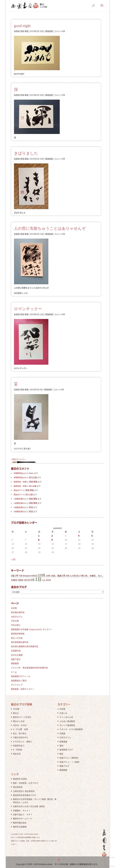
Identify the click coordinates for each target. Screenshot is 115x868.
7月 (21, 576)
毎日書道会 (18, 787)
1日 (38, 579)
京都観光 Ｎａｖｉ (22, 810)
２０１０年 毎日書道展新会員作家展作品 (29, 668)
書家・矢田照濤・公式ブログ (25, 783)
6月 (33, 580)
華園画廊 (49, 31)
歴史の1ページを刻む (22, 717)
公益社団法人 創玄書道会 (24, 791)
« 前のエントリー (18, 459)
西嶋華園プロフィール (21, 676)
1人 (44, 580)
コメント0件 (60, 31)
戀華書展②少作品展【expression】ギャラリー (32, 629)
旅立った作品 (17, 638)
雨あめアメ (18, 490)
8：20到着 (17, 750)
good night (22, 26)
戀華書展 (63, 742)
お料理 (14, 608)
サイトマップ (17, 685)
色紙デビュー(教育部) (69, 758)
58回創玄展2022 (20, 499)
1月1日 (27, 580)
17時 (81, 576)
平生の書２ (16, 625)
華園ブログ (64, 766)
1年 (17, 576)
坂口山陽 (33, 486)
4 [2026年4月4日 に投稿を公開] (79, 536)
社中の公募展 (17, 655)
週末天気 (17, 754)
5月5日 (34, 576)
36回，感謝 (56, 576)
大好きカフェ (17, 617)
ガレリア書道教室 (67, 725)
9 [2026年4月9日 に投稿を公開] (52, 540)
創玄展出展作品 (18, 612)
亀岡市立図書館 (20, 827)
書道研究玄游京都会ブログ (25, 795)
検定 (61, 754)
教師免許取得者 (18, 634)
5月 (64, 576)
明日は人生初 (19, 721)
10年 (48, 576)
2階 (13, 576)
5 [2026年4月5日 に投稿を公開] (92, 536)
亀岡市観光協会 (20, 823)
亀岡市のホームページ (23, 818)
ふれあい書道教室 (67, 721)
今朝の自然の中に (21, 737)
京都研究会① (19, 746)
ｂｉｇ (14, 672)
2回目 (20, 580)
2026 (48, 580)
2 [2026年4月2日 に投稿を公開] (52, 536)
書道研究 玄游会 (20, 779)
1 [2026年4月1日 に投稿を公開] (39, 536)
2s (71, 576)
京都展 (62, 733)
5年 (68, 576)
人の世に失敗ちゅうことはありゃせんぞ (50, 228)
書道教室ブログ (66, 750)
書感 (61, 746)
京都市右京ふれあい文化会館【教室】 (29, 806)
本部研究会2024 (20, 473)
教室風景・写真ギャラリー (23, 689)
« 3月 (13, 559)
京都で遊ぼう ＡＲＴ (23, 814)
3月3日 (75, 576)
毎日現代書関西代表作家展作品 (25, 646)
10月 (42, 575)
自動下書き (16, 659)
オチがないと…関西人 (23, 742)
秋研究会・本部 (20, 482)
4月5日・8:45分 (20, 725)
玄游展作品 (16, 651)
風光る (16, 713)
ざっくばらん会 (66, 717)
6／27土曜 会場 (20, 729)
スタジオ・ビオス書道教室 (71, 729)
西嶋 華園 (24, 31)
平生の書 (15, 621)
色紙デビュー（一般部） (70, 762)
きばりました (26, 153)
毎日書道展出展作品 (20, 642)
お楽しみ (63, 713)
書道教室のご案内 (19, 680)
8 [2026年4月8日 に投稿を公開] (39, 540)
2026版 (16, 709)
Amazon (27, 576)
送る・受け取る (20, 733)
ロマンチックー (28, 309)
